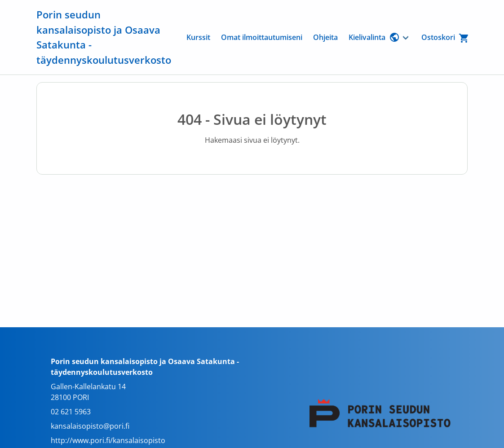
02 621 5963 (71, 412)
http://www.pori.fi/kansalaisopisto (108, 440)
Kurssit (198, 37)
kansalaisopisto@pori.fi (90, 426)
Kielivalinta (374, 37)
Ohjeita (325, 37)
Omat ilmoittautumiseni (262, 37)
